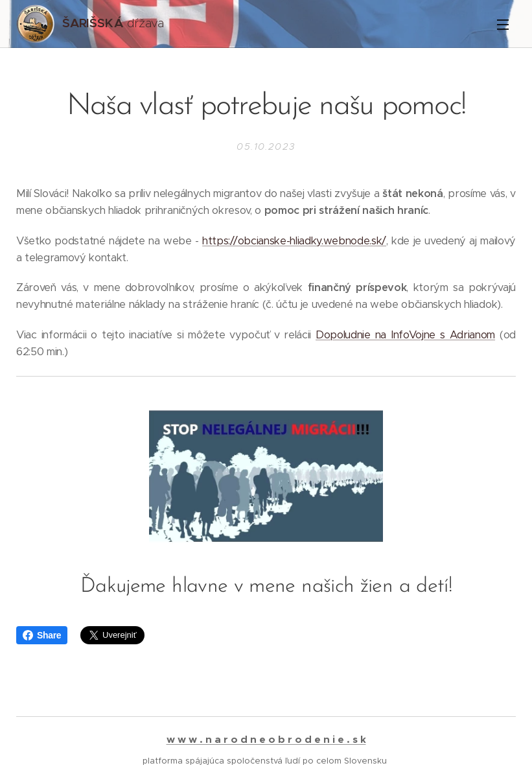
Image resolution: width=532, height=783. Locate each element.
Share (42, 635)
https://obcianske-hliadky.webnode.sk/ (294, 240)
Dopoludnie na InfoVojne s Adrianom (405, 334)
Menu (503, 25)
